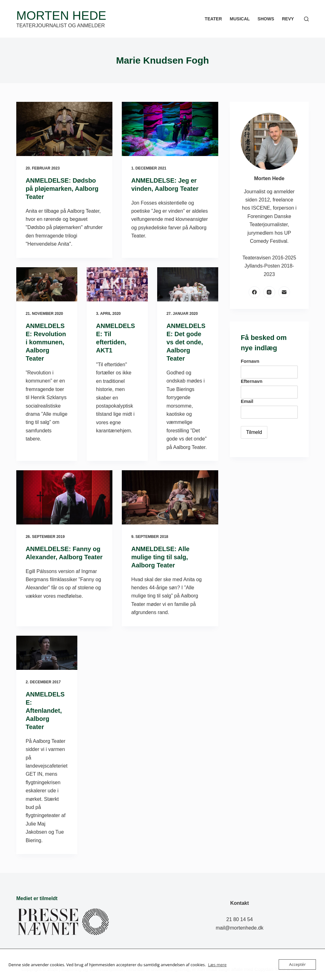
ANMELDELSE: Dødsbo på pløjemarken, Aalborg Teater (62, 189)
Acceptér (297, 964)
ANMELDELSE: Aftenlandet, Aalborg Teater (45, 711)
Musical (240, 19)
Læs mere (217, 965)
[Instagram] (269, 292)
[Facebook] (255, 292)
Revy (288, 19)
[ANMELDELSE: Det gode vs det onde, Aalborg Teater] (188, 284)
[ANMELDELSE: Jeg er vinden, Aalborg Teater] (170, 129)
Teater (213, 19)
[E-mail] (284, 292)
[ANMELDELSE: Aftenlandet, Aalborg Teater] (47, 653)
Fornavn (250, 361)
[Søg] (306, 19)
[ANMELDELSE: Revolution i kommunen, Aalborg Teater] (47, 284)
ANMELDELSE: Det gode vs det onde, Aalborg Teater (186, 342)
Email (247, 401)
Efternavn (252, 381)
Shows (266, 19)
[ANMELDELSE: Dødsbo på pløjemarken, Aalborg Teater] (64, 129)
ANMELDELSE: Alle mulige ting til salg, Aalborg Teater (160, 557)
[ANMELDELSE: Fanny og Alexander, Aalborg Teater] (64, 497)
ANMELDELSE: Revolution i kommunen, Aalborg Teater (46, 342)
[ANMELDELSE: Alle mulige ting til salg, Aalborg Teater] (170, 497)
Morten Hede (61, 16)
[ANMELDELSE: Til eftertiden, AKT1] (117, 284)
